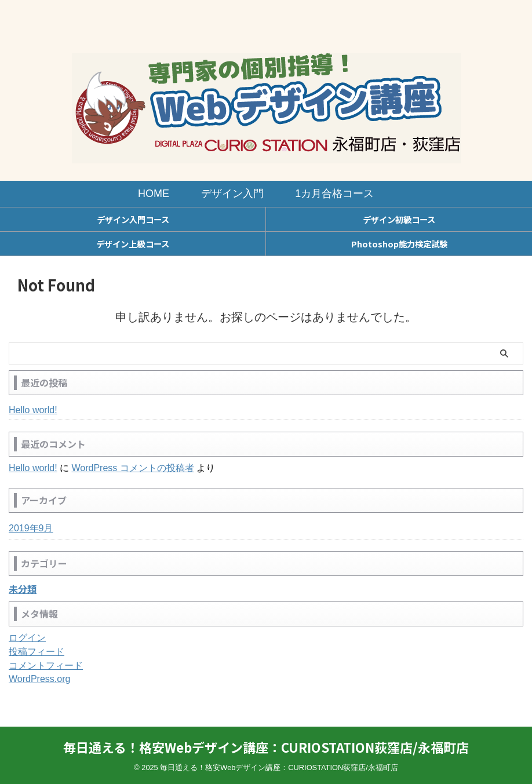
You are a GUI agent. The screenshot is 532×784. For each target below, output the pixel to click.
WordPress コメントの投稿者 (132, 468)
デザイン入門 (232, 194)
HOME (154, 194)
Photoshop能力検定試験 (399, 244)
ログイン (27, 638)
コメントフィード (46, 666)
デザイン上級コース (132, 244)
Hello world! (33, 410)
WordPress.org (39, 679)
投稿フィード (37, 652)
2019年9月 (31, 528)
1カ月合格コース (334, 194)
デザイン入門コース (133, 219)
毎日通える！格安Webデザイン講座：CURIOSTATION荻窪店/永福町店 (266, 747)
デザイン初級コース (399, 219)
